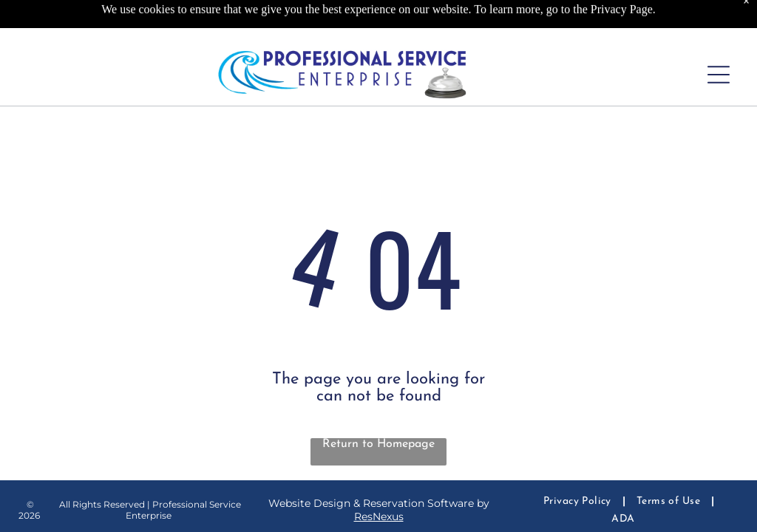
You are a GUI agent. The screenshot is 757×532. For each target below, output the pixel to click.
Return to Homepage (378, 444)
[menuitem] (579, 501)
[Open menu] (719, 75)
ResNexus (379, 516)
